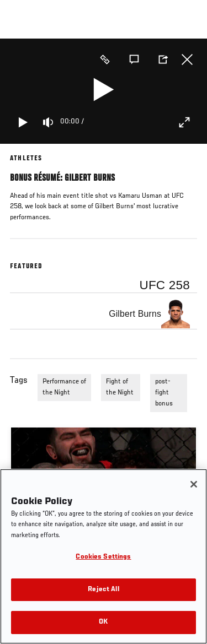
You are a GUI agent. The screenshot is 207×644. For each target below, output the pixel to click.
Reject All (103, 590)
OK (103, 622)
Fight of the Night (120, 387)
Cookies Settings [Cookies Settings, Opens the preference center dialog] (103, 557)
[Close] (194, 484)
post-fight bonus (164, 393)
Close (187, 59)
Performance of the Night (64, 387)
